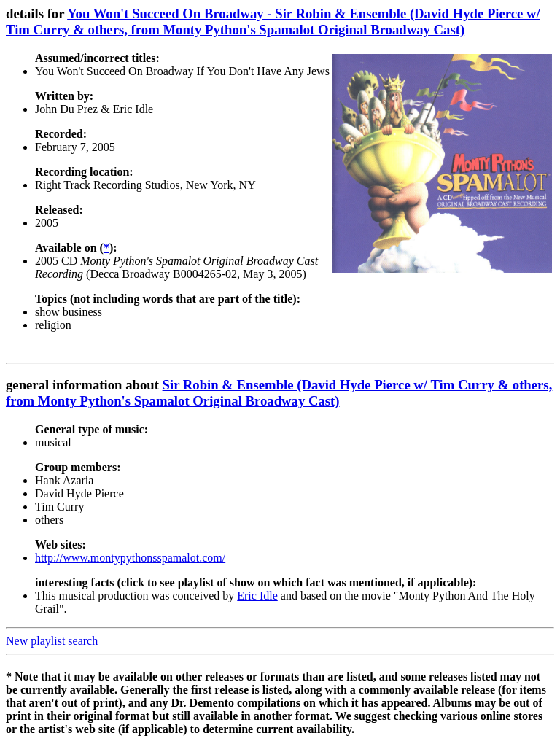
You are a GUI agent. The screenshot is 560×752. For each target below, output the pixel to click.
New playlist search (52, 641)
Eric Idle (257, 596)
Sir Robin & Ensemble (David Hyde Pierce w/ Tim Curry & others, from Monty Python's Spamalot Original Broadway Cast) (279, 393)
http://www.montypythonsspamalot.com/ (130, 558)
